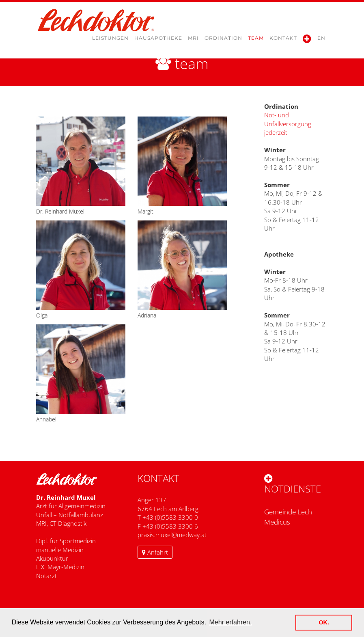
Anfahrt (155, 552)
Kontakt (283, 41)
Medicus (277, 522)
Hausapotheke (158, 41)
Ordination (223, 41)
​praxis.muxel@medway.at (172, 535)
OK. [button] (324, 622)
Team (256, 41)
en (321, 41)
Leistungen (110, 41)
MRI (193, 41)
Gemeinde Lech (288, 512)
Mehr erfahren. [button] (231, 622)
